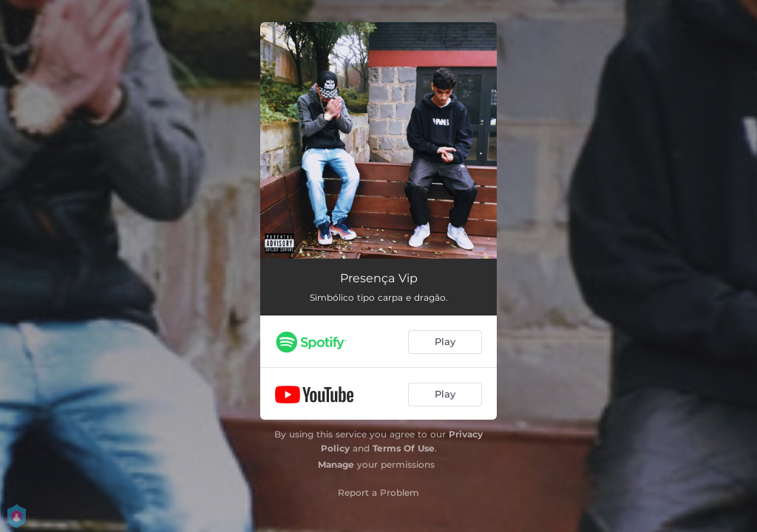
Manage (336, 464)
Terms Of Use (404, 448)
